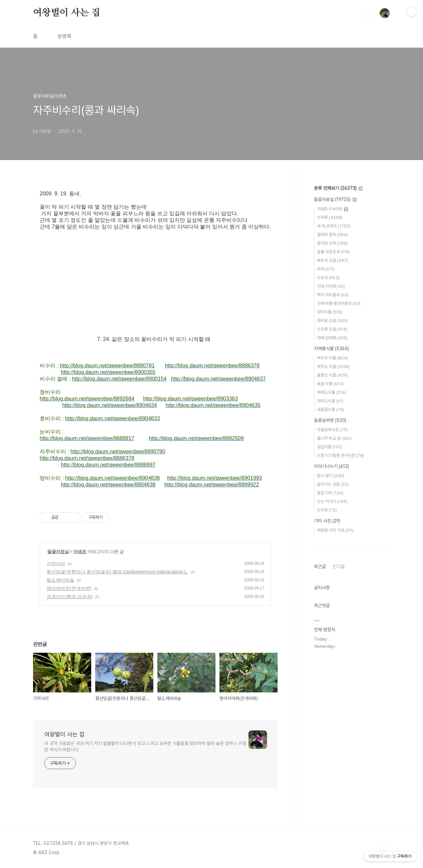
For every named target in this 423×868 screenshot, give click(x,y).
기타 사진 (327, 521)
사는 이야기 (332, 501)
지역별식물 (331, 349)
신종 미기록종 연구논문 (341, 455)
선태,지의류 (331, 286)
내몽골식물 (330, 410)
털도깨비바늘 (60, 580)
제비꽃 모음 (332, 321)
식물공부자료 (332, 430)
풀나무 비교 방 (334, 438)
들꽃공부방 (330, 420)
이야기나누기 (331, 466)
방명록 (64, 36)
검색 (369, 13)
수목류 (330, 217)
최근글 (320, 566)
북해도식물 (331, 392)
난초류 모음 (332, 329)
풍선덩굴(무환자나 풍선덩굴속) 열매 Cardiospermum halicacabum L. (117, 572)
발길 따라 (330, 493)
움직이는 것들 (333, 484)
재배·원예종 (332, 338)
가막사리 (56, 563)
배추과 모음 (332, 260)
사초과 (328, 278)
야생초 (79, 552)
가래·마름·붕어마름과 (339, 303)
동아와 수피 (332, 243)
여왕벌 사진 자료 (335, 530)
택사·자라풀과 (333, 295)
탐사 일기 (331, 476)
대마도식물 (330, 401)
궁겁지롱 (329, 447)
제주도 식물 (333, 367)
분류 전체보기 (338, 188)
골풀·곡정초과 (333, 252)
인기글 (339, 566)
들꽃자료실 (58, 552)
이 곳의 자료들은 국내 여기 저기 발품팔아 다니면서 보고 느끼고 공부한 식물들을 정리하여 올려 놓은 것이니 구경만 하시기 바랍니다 (145, 746)
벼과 (326, 269)
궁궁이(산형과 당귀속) (70, 597)
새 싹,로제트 (334, 226)
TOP (385, 846)
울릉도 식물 (332, 375)
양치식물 (330, 312)
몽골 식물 (330, 384)
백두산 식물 (332, 358)
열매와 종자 (332, 235)
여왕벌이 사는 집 (67, 13)
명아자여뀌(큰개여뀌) (69, 588)
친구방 (327, 510)
